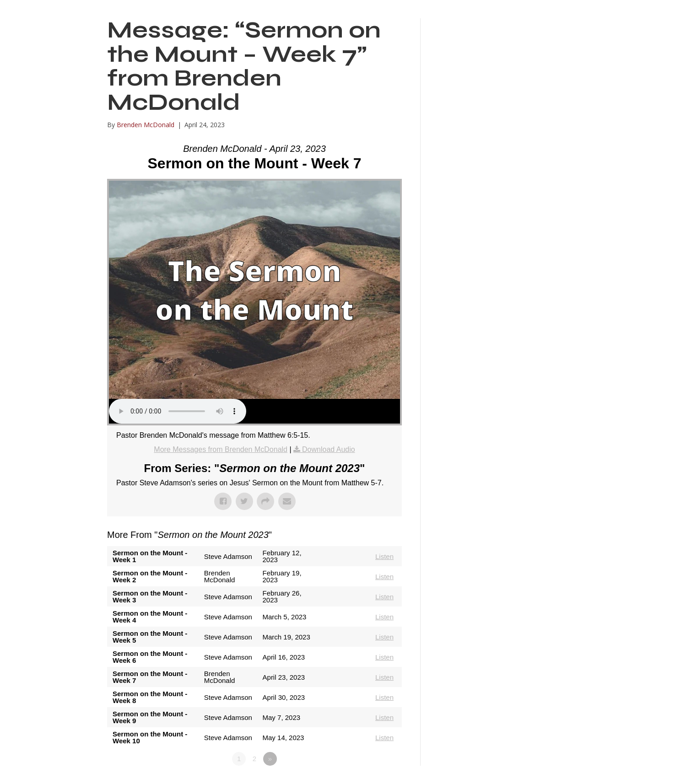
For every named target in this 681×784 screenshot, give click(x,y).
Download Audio (329, 449)
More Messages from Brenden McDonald (221, 449)
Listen (384, 556)
